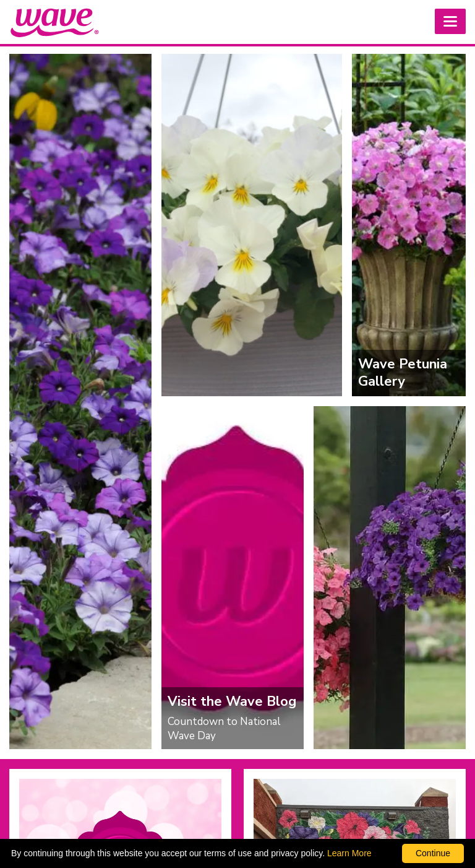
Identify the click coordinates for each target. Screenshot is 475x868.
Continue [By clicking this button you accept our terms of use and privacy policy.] (433, 853)
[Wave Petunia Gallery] (409, 225)
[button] (450, 21)
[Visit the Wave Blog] (233, 577)
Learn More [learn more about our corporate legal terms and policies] (349, 853)
